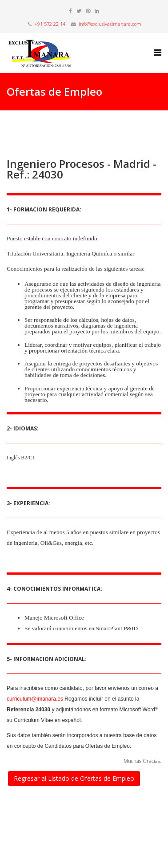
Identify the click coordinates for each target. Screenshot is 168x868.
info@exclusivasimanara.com (110, 24)
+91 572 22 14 (50, 24)
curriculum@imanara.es (35, 699)
